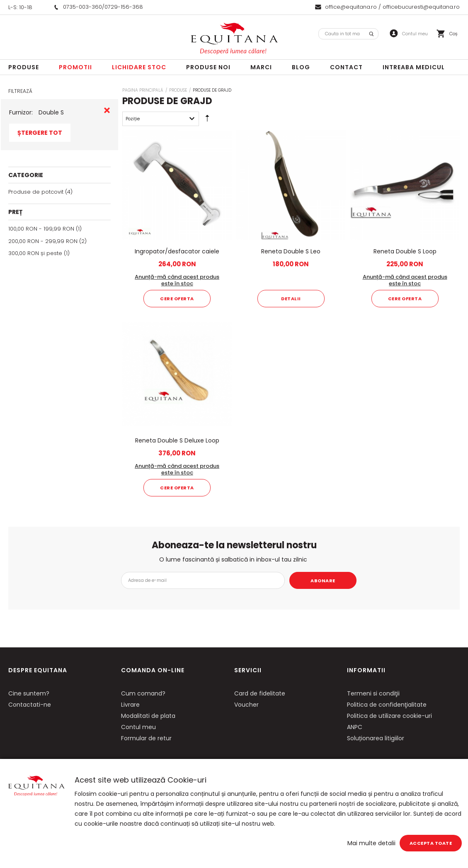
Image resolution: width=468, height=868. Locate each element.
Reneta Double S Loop (405, 251)
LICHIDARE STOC (139, 67)
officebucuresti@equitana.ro (421, 7)
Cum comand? (143, 693)
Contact (346, 67)
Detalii (291, 299)
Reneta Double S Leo (291, 251)
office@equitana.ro (351, 7)
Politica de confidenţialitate (387, 705)
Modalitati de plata (148, 716)
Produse (24, 67)
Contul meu (138, 727)
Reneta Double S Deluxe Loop (177, 440)
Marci (261, 67)
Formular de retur (146, 738)
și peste (35, 253)
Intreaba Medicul (414, 67)
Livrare (130, 705)
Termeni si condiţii (373, 693)
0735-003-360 (82, 7)
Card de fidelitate (260, 693)
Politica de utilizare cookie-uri (389, 716)
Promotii (75, 67)
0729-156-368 (124, 7)
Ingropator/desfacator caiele (177, 251)
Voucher (246, 705)
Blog (301, 67)
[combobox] (348, 34)
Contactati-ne (30, 705)
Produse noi (208, 67)
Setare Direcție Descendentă (207, 120)
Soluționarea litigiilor (376, 738)
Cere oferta (177, 299)
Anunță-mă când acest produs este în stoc (177, 280)
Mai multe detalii (371, 843)
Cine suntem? (29, 693)
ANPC (355, 727)
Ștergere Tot (40, 133)
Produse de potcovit (36, 192)
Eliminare (107, 110)
